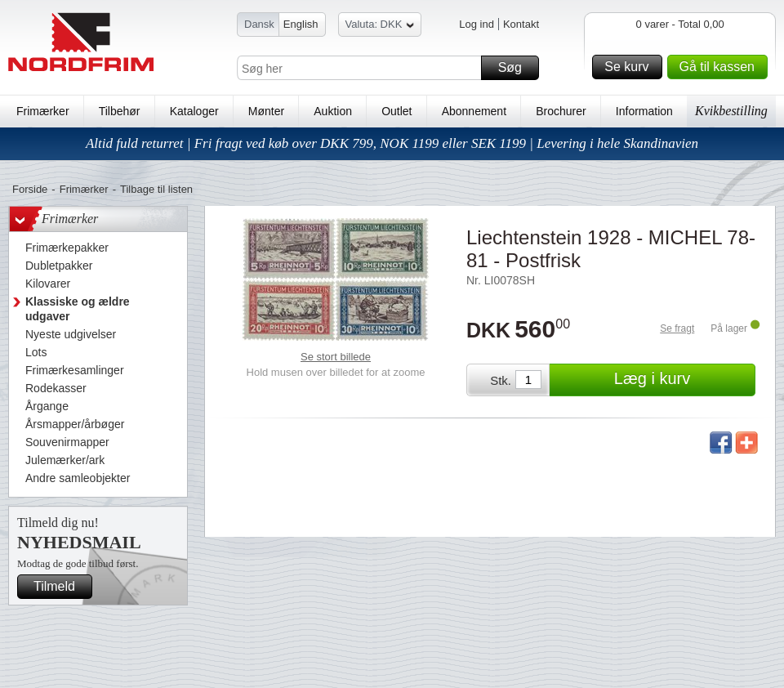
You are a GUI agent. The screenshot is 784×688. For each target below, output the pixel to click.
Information (644, 111)
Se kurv (630, 67)
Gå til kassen (721, 67)
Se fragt (677, 328)
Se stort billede (336, 357)
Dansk (259, 24)
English (301, 24)
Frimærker (43, 111)
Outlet (396, 111)
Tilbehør (120, 111)
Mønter (266, 111)
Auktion (333, 111)
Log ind (477, 24)
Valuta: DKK (380, 27)
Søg (516, 68)
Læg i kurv (682, 380)
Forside (30, 189)
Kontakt (521, 24)
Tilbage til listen (156, 189)
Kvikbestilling (731, 111)
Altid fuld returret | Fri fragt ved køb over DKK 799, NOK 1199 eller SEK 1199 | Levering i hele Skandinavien (392, 143)
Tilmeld (60, 587)
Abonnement (474, 111)
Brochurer (561, 111)
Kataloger (194, 111)
